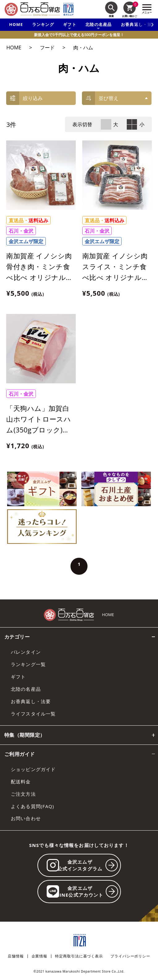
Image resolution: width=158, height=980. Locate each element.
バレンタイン (26, 652)
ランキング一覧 (28, 664)
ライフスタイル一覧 (33, 714)
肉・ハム (83, 48)
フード (47, 48)
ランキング (43, 24)
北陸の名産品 (26, 689)
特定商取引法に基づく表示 (79, 956)
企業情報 (40, 956)
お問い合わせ (26, 818)
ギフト (18, 677)
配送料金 (21, 782)
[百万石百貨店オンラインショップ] (32, 9)
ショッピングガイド (33, 769)
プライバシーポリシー (130, 956)
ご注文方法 (23, 794)
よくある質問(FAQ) (32, 806)
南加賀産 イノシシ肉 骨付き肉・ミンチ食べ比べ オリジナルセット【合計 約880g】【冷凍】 (40, 277)
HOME (16, 24)
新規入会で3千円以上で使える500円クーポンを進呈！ (79, 35)
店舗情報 (16, 956)
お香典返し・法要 (31, 701)
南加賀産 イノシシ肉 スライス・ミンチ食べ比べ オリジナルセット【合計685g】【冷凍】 (116, 277)
